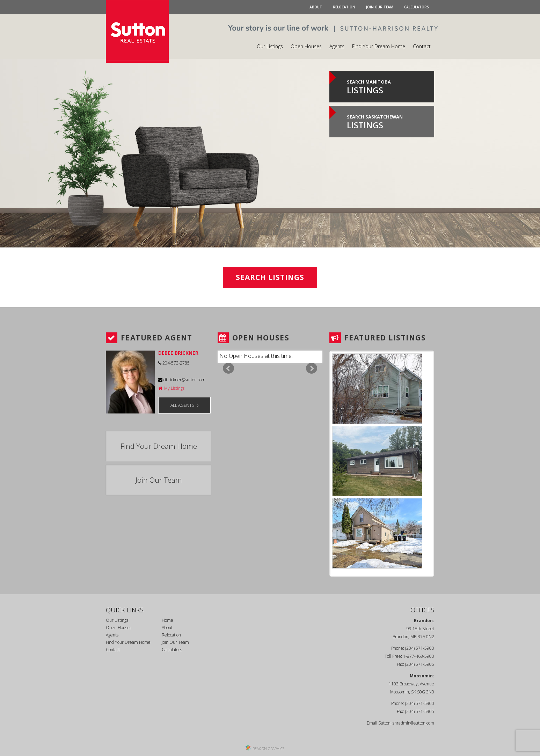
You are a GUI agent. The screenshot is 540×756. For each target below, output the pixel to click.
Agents (337, 46)
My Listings (171, 388)
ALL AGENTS (184, 405)
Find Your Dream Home (379, 46)
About (316, 7)
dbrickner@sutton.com (182, 380)
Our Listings (270, 46)
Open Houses (306, 46)
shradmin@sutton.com (413, 723)
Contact (422, 46)
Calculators (417, 7)
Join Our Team (380, 7)
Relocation (344, 7)
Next (312, 368)
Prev (228, 368)
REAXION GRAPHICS (268, 749)
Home (167, 620)
